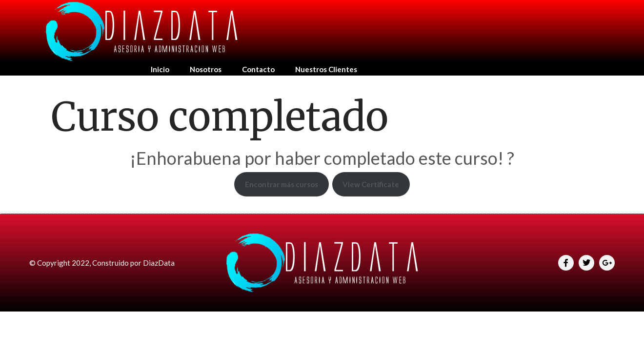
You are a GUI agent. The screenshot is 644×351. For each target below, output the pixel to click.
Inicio (160, 69)
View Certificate (371, 184)
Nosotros (206, 69)
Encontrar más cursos (282, 184)
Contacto (258, 69)
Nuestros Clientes (326, 69)
